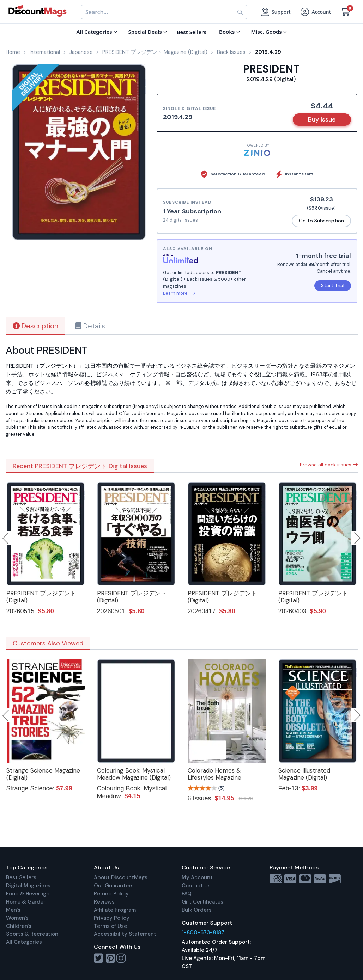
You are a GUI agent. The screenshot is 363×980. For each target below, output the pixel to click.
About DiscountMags (121, 877)
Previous (6, 538)
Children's (19, 926)
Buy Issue (322, 119)
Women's (17, 918)
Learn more (179, 293)
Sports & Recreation (32, 934)
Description (35, 326)
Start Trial (333, 285)
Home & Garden (26, 902)
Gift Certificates (202, 902)
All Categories (24, 942)
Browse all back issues (329, 465)
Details (90, 326)
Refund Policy (111, 894)
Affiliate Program (115, 910)
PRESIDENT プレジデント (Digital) (41, 597)
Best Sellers (21, 877)
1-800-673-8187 (203, 932)
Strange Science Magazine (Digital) (43, 774)
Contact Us (196, 886)
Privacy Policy (112, 918)
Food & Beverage (28, 894)
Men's (13, 910)
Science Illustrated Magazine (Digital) (304, 774)
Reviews (104, 902)
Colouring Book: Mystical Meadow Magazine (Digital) (134, 774)
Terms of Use (110, 926)
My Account (197, 877)
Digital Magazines (28, 886)
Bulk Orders (197, 910)
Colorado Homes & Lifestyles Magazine (214, 774)
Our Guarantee (113, 886)
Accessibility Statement (125, 934)
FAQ (187, 894)
